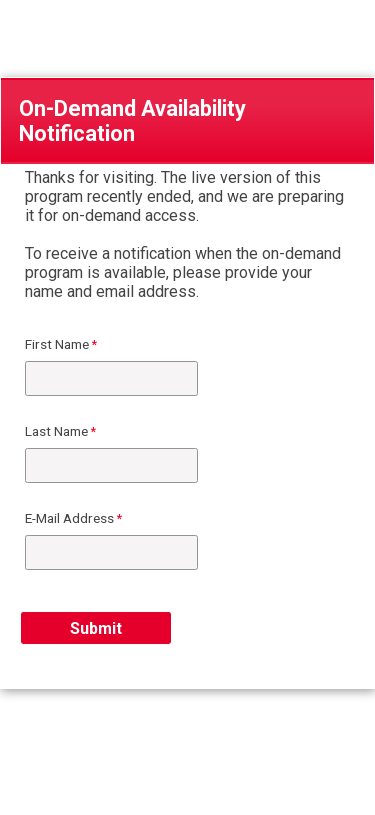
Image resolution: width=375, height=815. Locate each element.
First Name (57, 344)
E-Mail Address (69, 518)
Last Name (56, 431)
